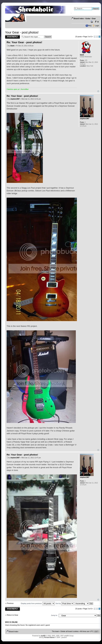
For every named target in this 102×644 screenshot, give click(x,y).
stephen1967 (15, 99)
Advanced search (93, 11)
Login (97, 26)
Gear (94, 19)
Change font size (97, 22)
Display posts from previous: (38, 603)
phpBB (43, 636)
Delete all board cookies (70, 631)
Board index (79, 19)
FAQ (90, 26)
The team (55, 631)
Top (98, 91)
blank (12, 46)
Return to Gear (13, 615)
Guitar (88, 19)
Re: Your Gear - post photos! (24, 42)
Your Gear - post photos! (22, 32)
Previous (10, 603)
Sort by (65, 603)
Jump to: (54, 615)
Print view (92, 22)
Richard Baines (49, 637)
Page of (88, 37)
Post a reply (12, 37)
